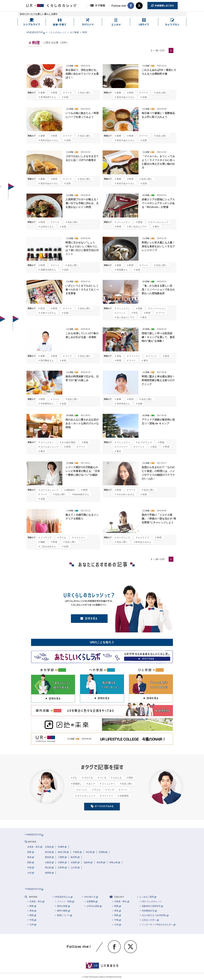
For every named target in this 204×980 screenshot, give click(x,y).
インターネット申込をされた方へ (157, 925)
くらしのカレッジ (57, 32)
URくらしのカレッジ (152, 901)
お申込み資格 (93, 906)
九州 (32, 925)
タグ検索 (74, 32)
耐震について (63, 915)
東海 (32, 911)
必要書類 (91, 901)
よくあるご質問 (147, 897)
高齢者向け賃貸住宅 (151, 906)
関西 (32, 915)
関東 (32, 906)
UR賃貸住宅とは (62, 897)
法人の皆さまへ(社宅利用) (154, 915)
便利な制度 (62, 906)
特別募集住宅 (148, 911)
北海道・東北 (36, 901)
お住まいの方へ (149, 920)
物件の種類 (62, 911)
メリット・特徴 (64, 901)
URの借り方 (90, 897)
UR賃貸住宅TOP (35, 32)
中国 (32, 920)
